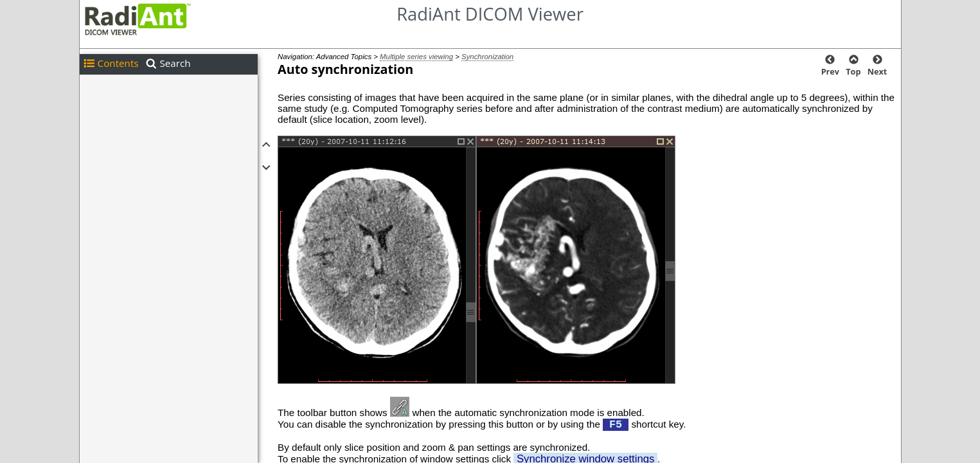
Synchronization (487, 57)
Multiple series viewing (416, 57)
